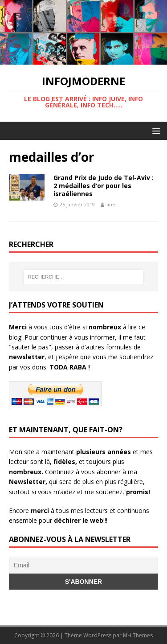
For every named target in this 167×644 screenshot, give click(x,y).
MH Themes (138, 635)
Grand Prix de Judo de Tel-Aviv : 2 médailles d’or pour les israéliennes (104, 186)
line (111, 204)
